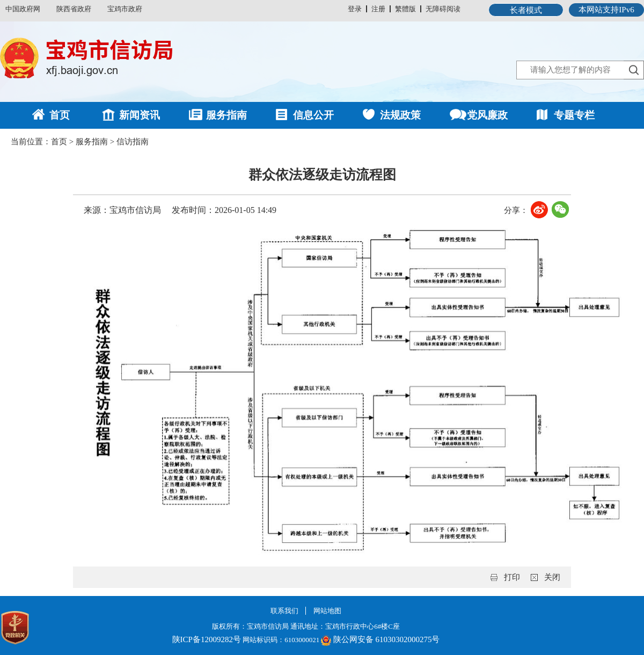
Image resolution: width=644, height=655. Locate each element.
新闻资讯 (140, 115)
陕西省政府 (74, 9)
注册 (378, 9)
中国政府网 (23, 9)
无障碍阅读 (443, 9)
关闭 (552, 577)
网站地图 (327, 611)
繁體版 (405, 9)
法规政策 (400, 115)
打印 (512, 577)
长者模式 (526, 10)
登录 (355, 9)
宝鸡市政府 (125, 9)
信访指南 (133, 142)
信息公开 (313, 115)
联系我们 (284, 611)
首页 (60, 115)
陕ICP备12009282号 (207, 639)
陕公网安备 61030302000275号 (387, 639)
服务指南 (226, 115)
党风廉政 (487, 115)
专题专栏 (574, 115)
